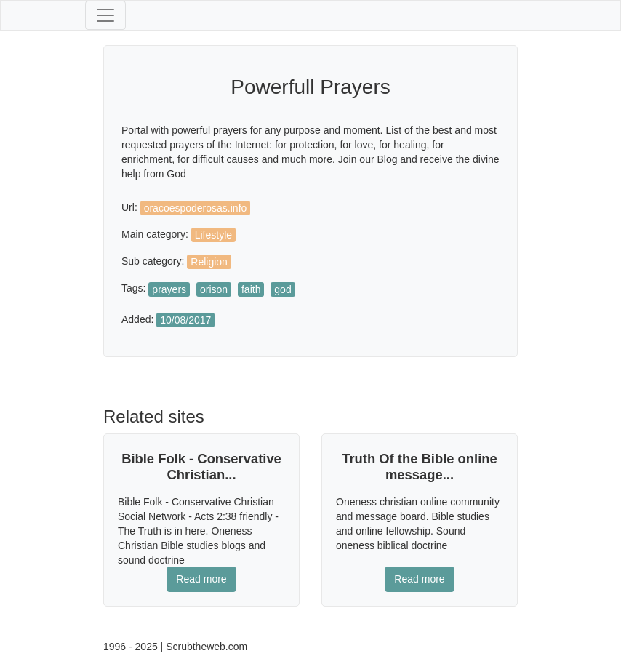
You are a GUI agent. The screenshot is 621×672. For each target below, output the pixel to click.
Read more (201, 579)
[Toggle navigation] (105, 15)
